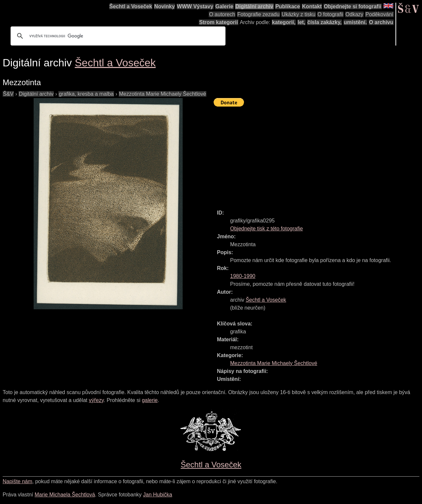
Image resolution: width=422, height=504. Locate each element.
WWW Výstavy (195, 6)
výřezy (96, 400)
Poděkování (379, 14)
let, (301, 22)
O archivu (381, 22)
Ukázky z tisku (298, 14)
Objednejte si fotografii (352, 6)
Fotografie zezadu (258, 14)
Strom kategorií (218, 22)
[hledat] (117, 36)
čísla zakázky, (324, 22)
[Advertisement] (318, 155)
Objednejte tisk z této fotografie (267, 229)
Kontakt (312, 6)
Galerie (224, 6)
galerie (150, 400)
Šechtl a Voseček (131, 6)
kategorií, (284, 22)
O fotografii (330, 14)
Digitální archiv (254, 6)
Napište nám (17, 481)
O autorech (222, 14)
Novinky (165, 6)
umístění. (355, 22)
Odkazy (354, 14)
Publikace (288, 6)
